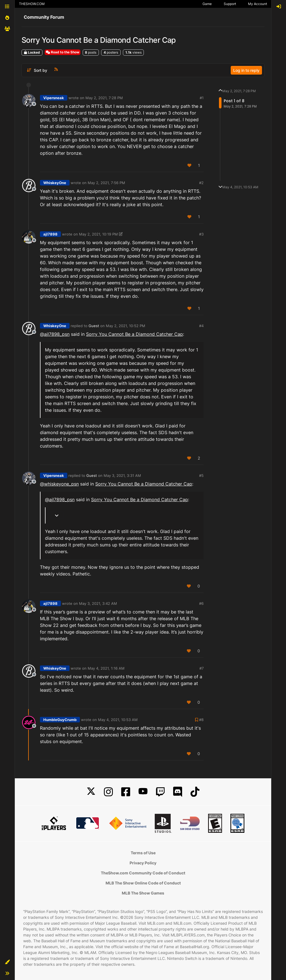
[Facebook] (126, 792)
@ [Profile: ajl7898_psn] (55, 334)
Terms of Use (143, 853)
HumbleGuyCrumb (60, 720)
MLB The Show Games (143, 893)
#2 (201, 183)
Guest (94, 326)
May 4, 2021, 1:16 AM (106, 668)
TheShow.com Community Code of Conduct (143, 873)
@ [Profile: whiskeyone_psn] (59, 484)
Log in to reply (246, 70)
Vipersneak (54, 98)
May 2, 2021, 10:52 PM (126, 326)
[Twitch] (160, 792)
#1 (202, 98)
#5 (201, 475)
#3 (201, 234)
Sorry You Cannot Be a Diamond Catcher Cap (134, 334)
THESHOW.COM (32, 4)
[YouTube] (143, 792)
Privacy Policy (143, 863)
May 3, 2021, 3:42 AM (98, 603)
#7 (202, 668)
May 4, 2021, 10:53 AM (118, 720)
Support (230, 4)
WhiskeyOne (55, 183)
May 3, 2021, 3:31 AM (122, 475)
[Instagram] (108, 792)
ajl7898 (50, 234)
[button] (7, 962)
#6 (201, 603)
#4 (201, 326)
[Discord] (178, 792)
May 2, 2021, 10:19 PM (98, 234)
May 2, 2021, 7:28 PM (104, 98)
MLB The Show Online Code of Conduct (143, 883)
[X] (91, 792)
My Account (258, 4)
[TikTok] (195, 792)
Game (207, 4)
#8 (201, 720)
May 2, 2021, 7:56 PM (106, 183)
